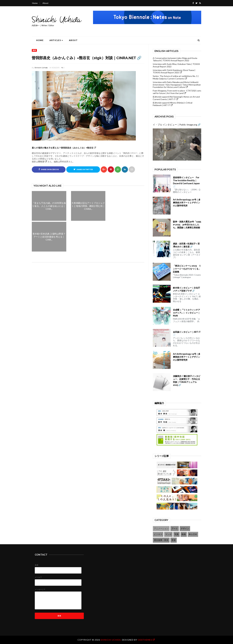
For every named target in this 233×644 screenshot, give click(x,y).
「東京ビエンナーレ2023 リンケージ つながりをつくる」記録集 (187, 269)
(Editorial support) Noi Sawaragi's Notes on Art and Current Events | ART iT (176, 98)
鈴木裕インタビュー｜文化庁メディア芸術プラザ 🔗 (186, 289)
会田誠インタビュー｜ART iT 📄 (187, 333)
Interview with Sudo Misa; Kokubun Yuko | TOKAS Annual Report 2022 (176, 65)
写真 (177, 534)
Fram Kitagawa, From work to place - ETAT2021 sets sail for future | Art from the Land (177, 92)
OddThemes (145, 640)
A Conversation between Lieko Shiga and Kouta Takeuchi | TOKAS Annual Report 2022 (175, 59)
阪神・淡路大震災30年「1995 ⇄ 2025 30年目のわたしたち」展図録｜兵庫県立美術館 (187, 225)
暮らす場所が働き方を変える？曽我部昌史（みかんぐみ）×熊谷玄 (63, 148)
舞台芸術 (193, 534)
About (45, 3)
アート (175, 528)
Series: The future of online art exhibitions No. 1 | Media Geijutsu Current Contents (176, 77)
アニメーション (161, 528)
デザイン (185, 528)
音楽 (174, 540)
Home (35, 3)
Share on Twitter (83, 169)
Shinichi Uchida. (111, 640)
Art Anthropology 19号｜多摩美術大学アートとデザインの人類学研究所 (187, 357)
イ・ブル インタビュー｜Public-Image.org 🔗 (177, 125)
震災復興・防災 (161, 540)
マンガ (168, 534)
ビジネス (158, 534)
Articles (56, 40)
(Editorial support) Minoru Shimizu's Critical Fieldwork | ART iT (173, 104)
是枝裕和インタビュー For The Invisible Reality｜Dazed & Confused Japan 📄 (186, 182)
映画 (184, 534)
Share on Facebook (49, 169)
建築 (34, 50)
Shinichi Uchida (41, 68)
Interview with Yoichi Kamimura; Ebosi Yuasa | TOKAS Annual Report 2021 (174, 71)
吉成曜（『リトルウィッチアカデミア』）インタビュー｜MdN (186, 313)
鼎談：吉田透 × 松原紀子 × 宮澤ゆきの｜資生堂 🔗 (186, 245)
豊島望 (41, 162)
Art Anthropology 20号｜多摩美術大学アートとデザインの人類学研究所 (187, 203)
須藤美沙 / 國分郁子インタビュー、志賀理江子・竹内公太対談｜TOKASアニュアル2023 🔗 (187, 381)
